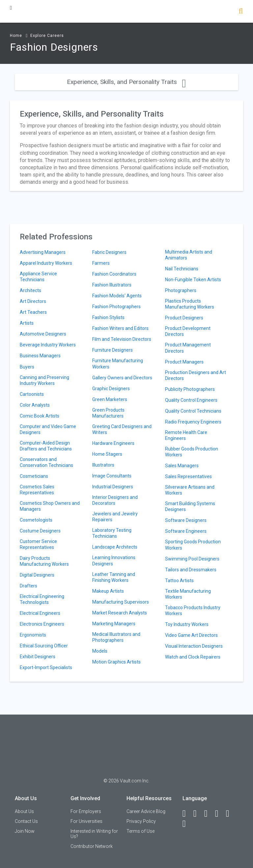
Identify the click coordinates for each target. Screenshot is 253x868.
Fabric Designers (109, 252)
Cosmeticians (34, 476)
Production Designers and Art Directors (196, 375)
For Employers (86, 811)
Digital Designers (37, 575)
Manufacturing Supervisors (121, 602)
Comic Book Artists (40, 416)
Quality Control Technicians (193, 411)
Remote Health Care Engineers (186, 435)
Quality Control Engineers (191, 400)
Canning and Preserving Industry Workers (44, 380)
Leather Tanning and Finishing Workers (114, 577)
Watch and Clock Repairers (193, 657)
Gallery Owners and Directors (122, 378)
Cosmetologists (36, 520)
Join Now (25, 831)
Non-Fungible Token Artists (193, 280)
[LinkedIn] (198, 814)
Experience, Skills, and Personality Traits (126, 82)
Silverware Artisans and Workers (190, 490)
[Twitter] (209, 814)
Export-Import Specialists (46, 667)
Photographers (181, 290)
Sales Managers (182, 466)
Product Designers (184, 318)
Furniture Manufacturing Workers (118, 364)
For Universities (86, 821)
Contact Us (26, 821)
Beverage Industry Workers (48, 345)
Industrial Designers (113, 487)
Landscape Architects (115, 547)
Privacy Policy (141, 821)
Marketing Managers (114, 624)
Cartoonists (32, 394)
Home (16, 36)
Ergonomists (33, 635)
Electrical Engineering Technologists (42, 599)
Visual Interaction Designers (194, 646)
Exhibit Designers (38, 657)
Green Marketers (110, 399)
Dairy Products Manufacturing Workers (44, 561)
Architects (30, 290)
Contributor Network (92, 846)
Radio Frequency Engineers (193, 422)
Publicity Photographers (190, 389)
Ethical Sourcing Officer (44, 646)
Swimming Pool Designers (192, 559)
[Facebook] (187, 814)
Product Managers (184, 362)
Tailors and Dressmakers (191, 570)
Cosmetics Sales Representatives (37, 490)
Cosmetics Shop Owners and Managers (50, 506)
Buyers (27, 367)
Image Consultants (112, 476)
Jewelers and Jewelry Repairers (115, 517)
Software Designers (186, 520)
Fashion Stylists (108, 317)
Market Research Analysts (120, 613)
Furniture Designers (112, 350)
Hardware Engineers (113, 443)
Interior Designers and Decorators (115, 500)
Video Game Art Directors (191, 635)
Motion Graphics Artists (116, 662)
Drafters (28, 586)
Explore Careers (47, 36)
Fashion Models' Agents (117, 296)
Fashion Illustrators (112, 285)
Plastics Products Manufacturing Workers (190, 304)
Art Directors (33, 301)
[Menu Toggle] (11, 8)
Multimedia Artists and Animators (189, 255)
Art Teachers (33, 312)
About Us (24, 811)
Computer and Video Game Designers (48, 429)
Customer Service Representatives (38, 544)
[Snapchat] (187, 824)
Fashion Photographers (116, 307)
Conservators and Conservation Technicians (46, 462)
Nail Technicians (182, 269)
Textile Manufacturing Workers (188, 594)
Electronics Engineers (42, 624)
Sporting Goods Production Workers (193, 545)
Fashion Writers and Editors (120, 328)
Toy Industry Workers (187, 624)
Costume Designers (40, 531)
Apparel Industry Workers (46, 263)
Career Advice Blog (146, 811)
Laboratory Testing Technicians (112, 533)
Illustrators (103, 465)
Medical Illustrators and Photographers (116, 637)
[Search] (241, 12)
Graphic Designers (111, 389)
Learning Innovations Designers (114, 560)
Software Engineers (186, 531)
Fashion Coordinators (114, 274)
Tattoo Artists (179, 581)
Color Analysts (35, 405)
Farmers (101, 263)
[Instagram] (220, 814)
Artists (27, 323)
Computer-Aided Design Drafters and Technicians (46, 446)
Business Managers (40, 356)
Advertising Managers (43, 252)
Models (100, 651)
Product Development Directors (188, 331)
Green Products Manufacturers (108, 413)
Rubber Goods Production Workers (192, 452)
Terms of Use (141, 831)
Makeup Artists (108, 591)
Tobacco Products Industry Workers (193, 610)
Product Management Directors (188, 348)
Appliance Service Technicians (38, 277)
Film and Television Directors (122, 339)
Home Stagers (107, 454)
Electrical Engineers (40, 613)
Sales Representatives (188, 476)
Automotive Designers (43, 334)
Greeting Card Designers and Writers (122, 429)
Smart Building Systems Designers (190, 506)
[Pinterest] (231, 814)
